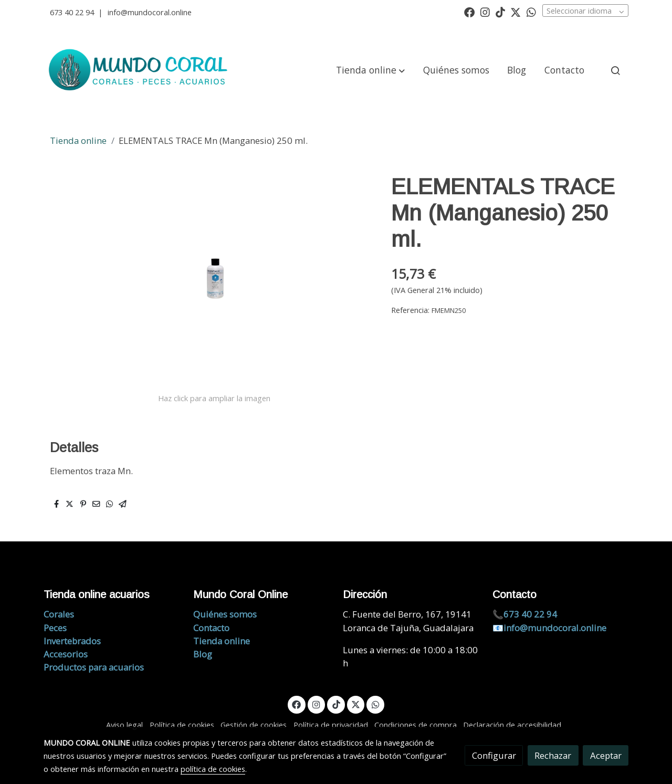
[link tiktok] (500, 12)
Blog (203, 654)
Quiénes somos (225, 614)
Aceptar (606, 755)
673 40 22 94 (72, 12)
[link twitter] (516, 12)
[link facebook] (469, 12)
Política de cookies (182, 725)
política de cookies (213, 769)
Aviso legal (124, 725)
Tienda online (78, 140)
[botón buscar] (615, 70)
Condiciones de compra (416, 725)
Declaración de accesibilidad (512, 725)
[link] (140, 70)
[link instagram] (485, 12)
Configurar (494, 755)
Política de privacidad (331, 725)
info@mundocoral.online (150, 12)
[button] (370, 70)
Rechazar (553, 755)
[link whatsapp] (531, 12)
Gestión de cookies (254, 725)
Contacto (211, 628)
